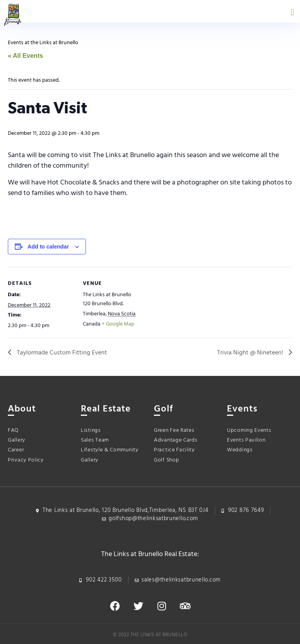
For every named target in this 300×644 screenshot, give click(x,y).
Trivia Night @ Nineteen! (251, 353)
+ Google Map (118, 324)
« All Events (25, 56)
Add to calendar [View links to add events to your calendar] (48, 247)
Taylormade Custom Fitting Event (61, 353)
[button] (292, 12)
